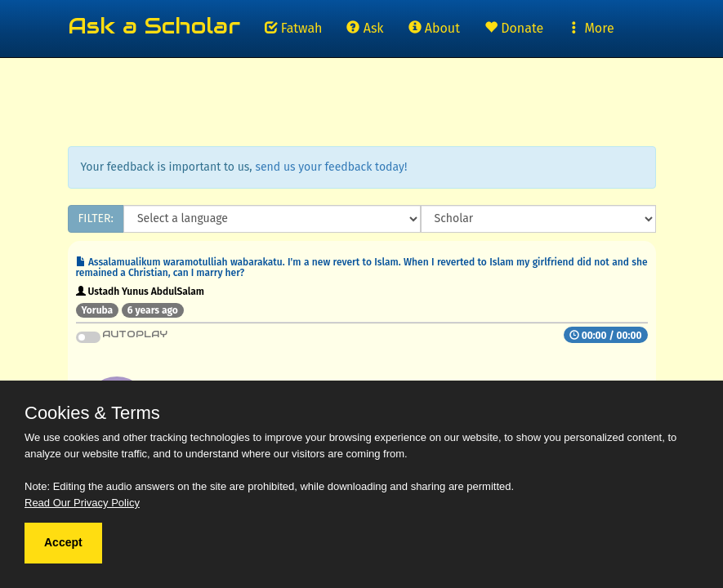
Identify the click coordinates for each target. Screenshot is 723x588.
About (434, 28)
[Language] (272, 219)
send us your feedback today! (331, 167)
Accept (63, 542)
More (591, 28)
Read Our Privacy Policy (82, 503)
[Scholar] (538, 219)
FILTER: (96, 218)
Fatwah (294, 28)
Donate (514, 28)
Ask (365, 28)
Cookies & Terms (92, 413)
